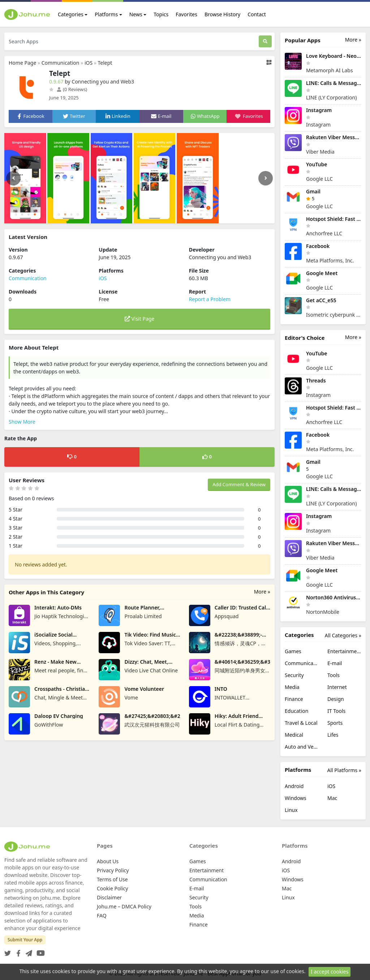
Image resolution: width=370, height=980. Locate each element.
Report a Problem (210, 299)
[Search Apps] (132, 41)
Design (336, 699)
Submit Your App (25, 940)
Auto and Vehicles (302, 747)
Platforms (106, 14)
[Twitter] (8, 951)
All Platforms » (344, 770)
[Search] (265, 41)
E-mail (335, 663)
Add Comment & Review (239, 484)
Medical (294, 735)
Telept (105, 63)
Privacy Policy (113, 870)
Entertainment (344, 651)
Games (293, 651)
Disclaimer (109, 897)
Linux (291, 810)
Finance (294, 699)
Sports (335, 723)
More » (262, 592)
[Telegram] (27, 951)
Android (294, 786)
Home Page (22, 63)
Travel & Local (301, 723)
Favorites (186, 14)
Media (292, 687)
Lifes (333, 735)
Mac (332, 798)
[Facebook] (17, 951)
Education (296, 711)
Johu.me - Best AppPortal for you (222, 973)
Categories (71, 14)
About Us (108, 861)
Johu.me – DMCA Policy (124, 906)
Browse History (222, 14)
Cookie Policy (112, 888)
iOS (89, 63)
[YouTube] (39, 951)
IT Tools (336, 711)
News (136, 14)
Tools (334, 675)
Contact (257, 14)
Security (294, 675)
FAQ (102, 915)
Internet (337, 687)
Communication (61, 63)
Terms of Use (112, 879)
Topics (161, 14)
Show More (22, 422)
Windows (296, 798)
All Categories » (343, 635)
